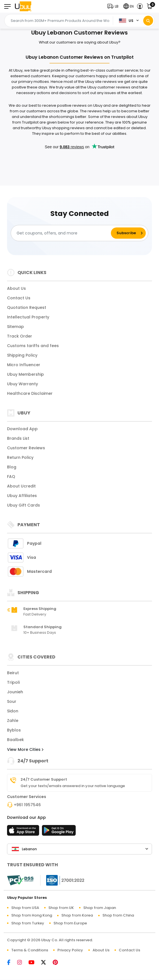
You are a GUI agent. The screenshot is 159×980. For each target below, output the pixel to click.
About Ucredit (21, 486)
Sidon (13, 711)
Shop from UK (61, 908)
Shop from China (118, 915)
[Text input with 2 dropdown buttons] (60, 21)
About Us (16, 288)
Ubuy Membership (25, 374)
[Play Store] (59, 832)
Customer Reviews (26, 448)
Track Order (20, 336)
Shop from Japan (100, 908)
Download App (22, 429)
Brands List (18, 438)
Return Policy (20, 457)
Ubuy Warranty (23, 384)
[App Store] (24, 832)
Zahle (13, 721)
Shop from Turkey (28, 923)
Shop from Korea (77, 915)
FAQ (11, 477)
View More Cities (25, 749)
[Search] (148, 21)
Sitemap (15, 327)
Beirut (13, 673)
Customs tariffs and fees (33, 346)
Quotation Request (27, 307)
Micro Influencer (24, 365)
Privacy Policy (70, 950)
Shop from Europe (70, 923)
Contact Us (19, 298)
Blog (12, 467)
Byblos (14, 730)
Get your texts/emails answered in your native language (73, 786)
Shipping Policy (22, 355)
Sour (12, 701)
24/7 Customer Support (44, 780)
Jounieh (15, 692)
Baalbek (15, 740)
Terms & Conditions (30, 950)
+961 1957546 (27, 805)
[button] (114, 6)
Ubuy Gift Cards (23, 505)
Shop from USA (25, 908)
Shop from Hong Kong (32, 915)
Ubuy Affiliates (22, 496)
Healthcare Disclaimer (30, 393)
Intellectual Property (28, 317)
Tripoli (13, 682)
